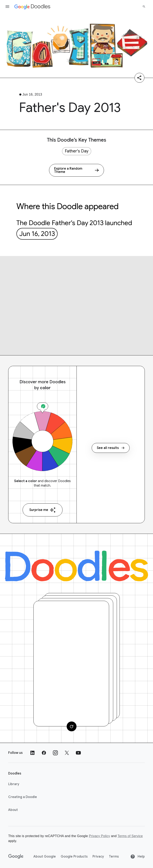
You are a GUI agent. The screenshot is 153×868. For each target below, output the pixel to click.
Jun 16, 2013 (37, 234)
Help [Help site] (138, 857)
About (13, 810)
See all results (111, 448)
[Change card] (72, 726)
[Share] (139, 78)
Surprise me (43, 510)
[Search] (144, 7)
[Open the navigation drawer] (7, 7)
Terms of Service (130, 836)
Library (14, 784)
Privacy (98, 857)
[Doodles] (76, 566)
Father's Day (77, 151)
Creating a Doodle (23, 797)
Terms (114, 857)
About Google (45, 857)
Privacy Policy (99, 836)
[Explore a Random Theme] (76, 170)
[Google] (16, 857)
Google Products (74, 857)
